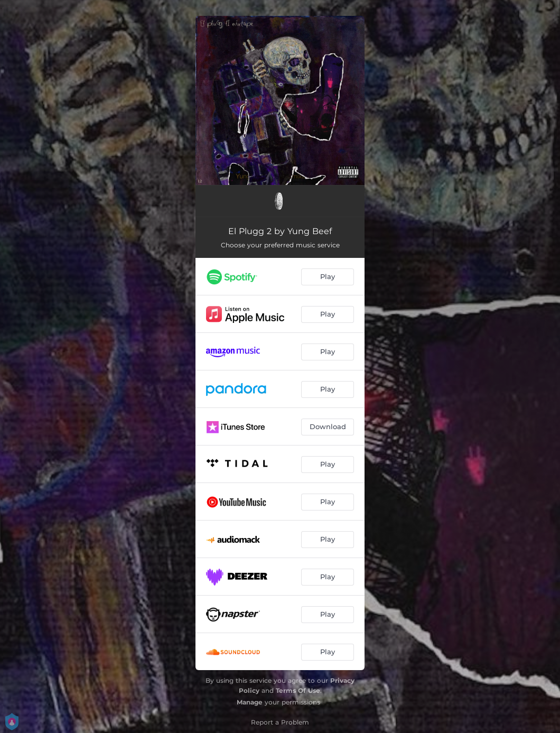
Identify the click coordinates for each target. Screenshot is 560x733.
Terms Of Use (298, 690)
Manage (250, 702)
